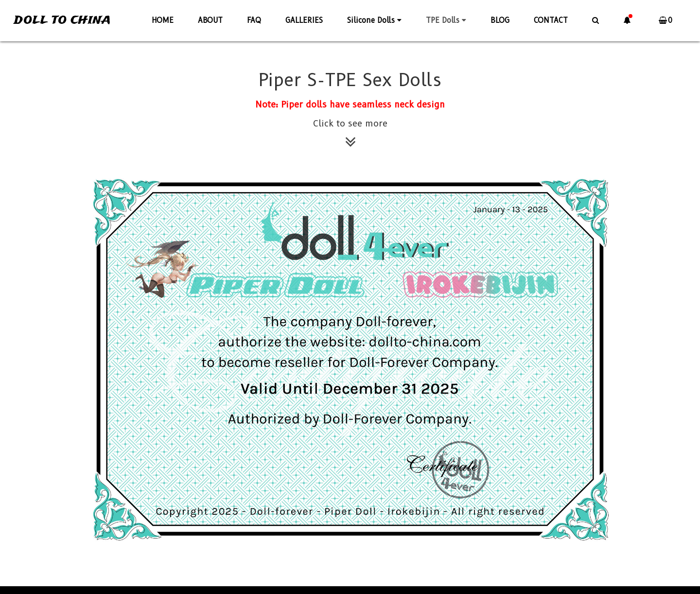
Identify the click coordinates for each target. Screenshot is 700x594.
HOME (163, 20)
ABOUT (210, 20)
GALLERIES (304, 20)
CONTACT (551, 20)
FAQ (254, 20)
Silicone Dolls (374, 20)
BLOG (500, 20)
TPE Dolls (446, 20)
